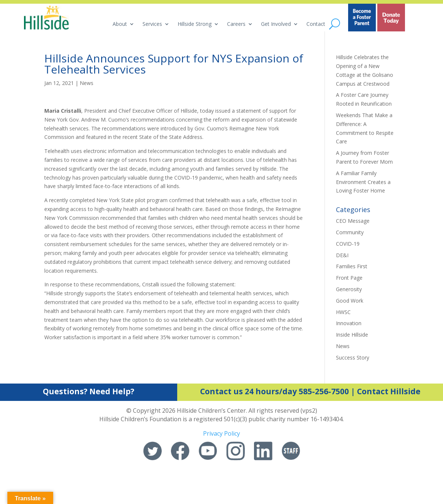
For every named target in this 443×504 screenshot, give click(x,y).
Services (152, 24)
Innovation (349, 323)
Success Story (353, 357)
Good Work (350, 301)
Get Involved (276, 24)
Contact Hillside (389, 391)
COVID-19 (348, 244)
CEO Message (353, 221)
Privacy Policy (221, 433)
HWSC (343, 312)
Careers (236, 24)
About (120, 24)
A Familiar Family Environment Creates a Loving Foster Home (363, 182)
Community (350, 232)
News (87, 83)
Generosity (349, 289)
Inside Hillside (352, 335)
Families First (352, 266)
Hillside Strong (195, 24)
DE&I (342, 255)
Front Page (349, 278)
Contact (316, 24)
